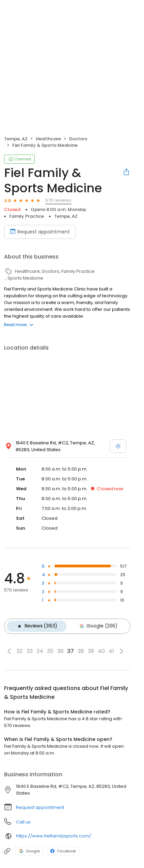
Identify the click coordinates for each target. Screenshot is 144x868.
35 (50, 650)
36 (60, 650)
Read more (19, 325)
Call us (23, 821)
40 (101, 650)
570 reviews (58, 200)
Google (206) (96, 626)
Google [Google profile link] (29, 850)
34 (40, 650)
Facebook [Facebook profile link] (63, 850)
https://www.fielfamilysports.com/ (54, 835)
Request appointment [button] (40, 806)
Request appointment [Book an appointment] (40, 232)
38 (81, 650)
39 (91, 650)
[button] (9, 650)
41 (111, 650)
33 (30, 650)
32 (19, 650)
